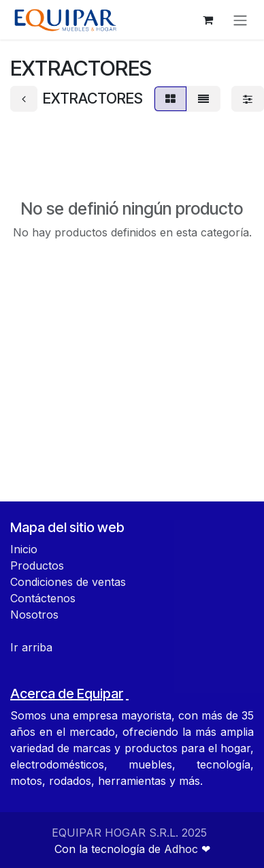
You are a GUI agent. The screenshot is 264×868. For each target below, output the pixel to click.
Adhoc (183, 849)
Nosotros (34, 615)
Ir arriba (31, 647)
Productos (37, 565)
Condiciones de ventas (68, 582)
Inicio (24, 549)
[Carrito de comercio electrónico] (208, 20)
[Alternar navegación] (240, 20)
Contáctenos (43, 598)
